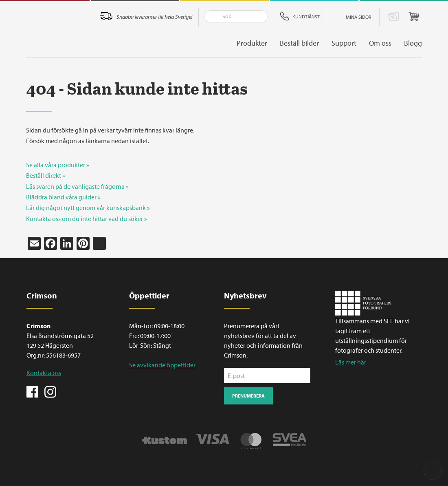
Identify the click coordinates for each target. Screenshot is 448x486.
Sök (211, 16)
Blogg (413, 43)
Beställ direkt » (46, 175)
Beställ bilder (299, 43)
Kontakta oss (44, 373)
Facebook (33, 391)
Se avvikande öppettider (162, 365)
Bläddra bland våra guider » (63, 197)
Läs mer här (351, 362)
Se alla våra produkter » (58, 165)
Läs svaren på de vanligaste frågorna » (77, 186)
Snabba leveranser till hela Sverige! (154, 17)
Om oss (380, 43)
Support (344, 43)
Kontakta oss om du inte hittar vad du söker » (87, 219)
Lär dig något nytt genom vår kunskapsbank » (88, 208)
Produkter (252, 43)
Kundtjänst (306, 17)
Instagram (50, 391)
